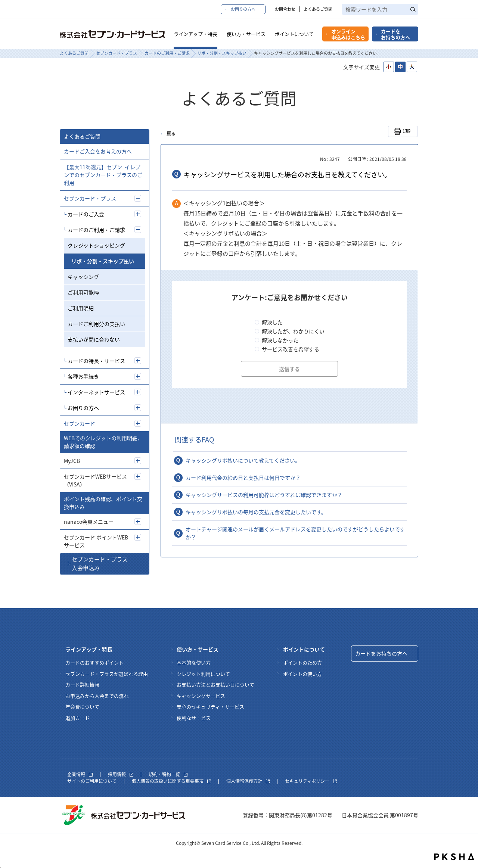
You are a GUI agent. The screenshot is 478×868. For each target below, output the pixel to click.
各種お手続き (83, 376)
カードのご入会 (86, 214)
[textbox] (380, 9)
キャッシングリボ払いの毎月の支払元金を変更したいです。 (256, 512)
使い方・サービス (246, 34)
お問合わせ (285, 9)
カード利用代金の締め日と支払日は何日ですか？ (243, 477)
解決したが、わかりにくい (293, 331)
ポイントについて (294, 34)
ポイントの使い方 (302, 674)
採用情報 (121, 774)
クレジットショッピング (96, 245)
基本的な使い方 (194, 662)
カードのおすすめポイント (94, 662)
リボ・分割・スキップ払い (222, 53)
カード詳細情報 (82, 685)
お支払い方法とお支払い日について (215, 685)
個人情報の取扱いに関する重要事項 (171, 781)
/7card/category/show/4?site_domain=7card (138, 423)
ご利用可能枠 (83, 292)
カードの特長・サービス (96, 361)
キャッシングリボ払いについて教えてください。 (243, 460)
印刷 (407, 131)
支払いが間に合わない (94, 339)
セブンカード (80, 423)
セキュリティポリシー (311, 781)
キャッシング (83, 277)
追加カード (77, 718)
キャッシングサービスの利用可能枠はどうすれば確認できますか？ (264, 495)
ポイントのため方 (302, 662)
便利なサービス (194, 718)
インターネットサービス (96, 392)
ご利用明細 (81, 308)
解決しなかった (280, 340)
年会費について (82, 707)
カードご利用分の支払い (96, 324)
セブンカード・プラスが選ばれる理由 (107, 674)
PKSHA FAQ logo (454, 857)
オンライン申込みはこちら (348, 34)
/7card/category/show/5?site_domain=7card (138, 198)
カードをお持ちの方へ (395, 34)
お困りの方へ (243, 9)
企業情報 (80, 774)
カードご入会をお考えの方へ (98, 151)
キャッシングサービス (201, 696)
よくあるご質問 (318, 9)
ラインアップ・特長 (195, 34)
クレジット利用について (203, 674)
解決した (272, 322)
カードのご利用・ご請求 (167, 53)
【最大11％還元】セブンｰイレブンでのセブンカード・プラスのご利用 (103, 175)
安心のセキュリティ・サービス (210, 707)
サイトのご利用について (92, 781)
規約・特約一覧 (168, 774)
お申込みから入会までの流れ (97, 696)
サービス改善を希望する (291, 349)
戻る (171, 134)
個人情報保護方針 (248, 781)
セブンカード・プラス (117, 53)
